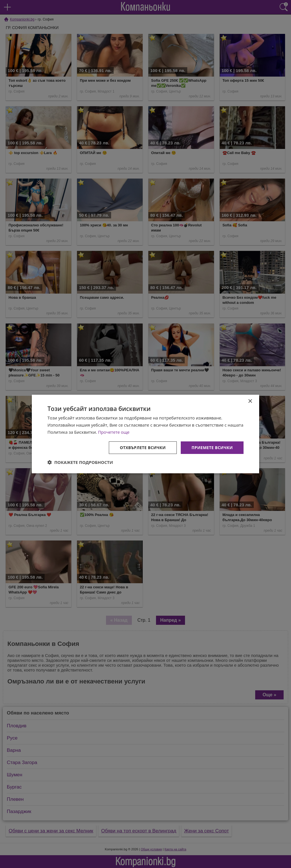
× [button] (250, 401)
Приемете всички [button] (212, 447)
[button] (80, 462)
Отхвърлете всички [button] (142, 447)
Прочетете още (114, 432)
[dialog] (145, 434)
